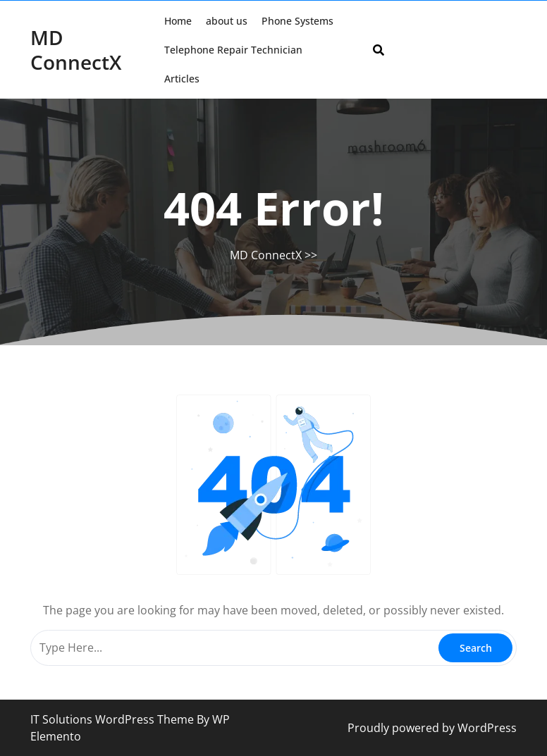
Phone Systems (297, 21)
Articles (182, 79)
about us (227, 21)
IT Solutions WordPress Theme (113, 719)
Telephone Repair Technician (233, 50)
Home (178, 21)
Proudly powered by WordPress (432, 728)
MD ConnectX (76, 50)
